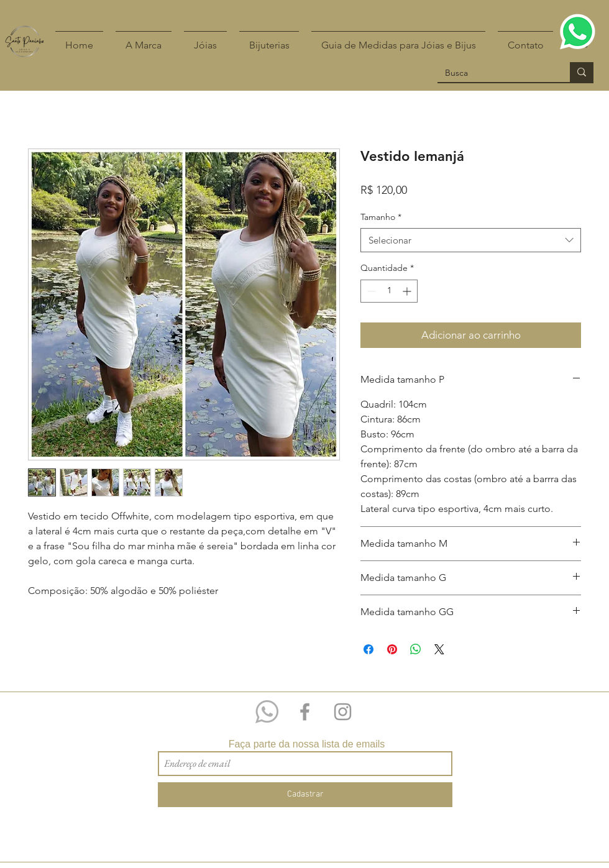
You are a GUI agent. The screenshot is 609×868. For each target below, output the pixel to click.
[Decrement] (370, 291)
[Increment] (408, 291)
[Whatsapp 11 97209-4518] (267, 712)
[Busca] (494, 73)
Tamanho (381, 217)
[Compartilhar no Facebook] (369, 649)
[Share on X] (439, 649)
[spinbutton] (389, 291)
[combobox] (471, 240)
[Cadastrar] (305, 795)
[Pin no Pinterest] (392, 649)
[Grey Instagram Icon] (343, 712)
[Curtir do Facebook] (579, 698)
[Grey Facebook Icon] (305, 712)
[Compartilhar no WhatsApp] (416, 649)
